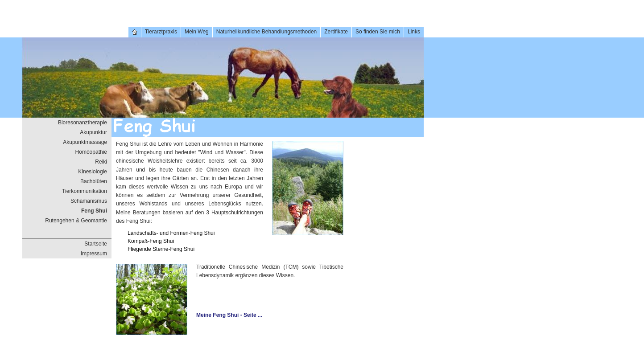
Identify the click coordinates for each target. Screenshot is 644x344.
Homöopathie (91, 152)
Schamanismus (89, 201)
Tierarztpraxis (161, 32)
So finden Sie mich (378, 32)
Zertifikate (336, 32)
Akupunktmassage (85, 142)
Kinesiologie (93, 172)
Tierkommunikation (85, 191)
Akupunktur (93, 132)
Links (414, 32)
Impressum (94, 254)
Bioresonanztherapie (83, 123)
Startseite (96, 244)
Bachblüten (94, 181)
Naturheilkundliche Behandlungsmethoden (267, 32)
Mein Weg (197, 32)
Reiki (101, 162)
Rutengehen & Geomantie (76, 221)
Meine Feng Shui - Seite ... (229, 315)
